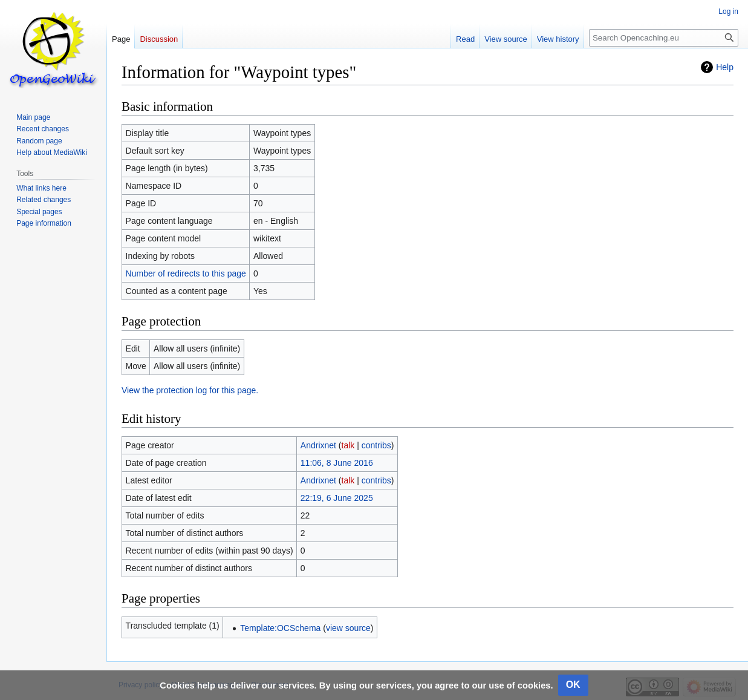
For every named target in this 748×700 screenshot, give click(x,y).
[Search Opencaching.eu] (664, 38)
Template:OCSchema (280, 628)
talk (348, 445)
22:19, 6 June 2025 (337, 498)
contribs (376, 445)
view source (348, 628)
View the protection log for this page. (190, 390)
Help (725, 67)
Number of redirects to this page (186, 273)
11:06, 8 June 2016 (337, 463)
